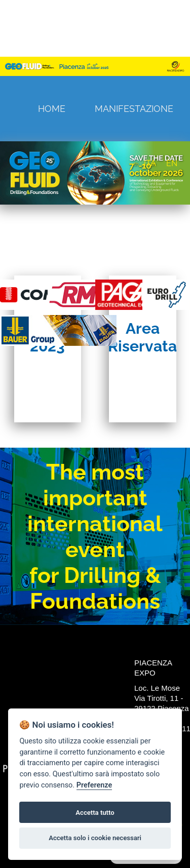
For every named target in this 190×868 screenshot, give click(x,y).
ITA (150, 163)
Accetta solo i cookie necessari (95, 838)
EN (172, 163)
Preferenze (94, 785)
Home (52, 109)
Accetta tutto (95, 813)
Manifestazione (134, 109)
